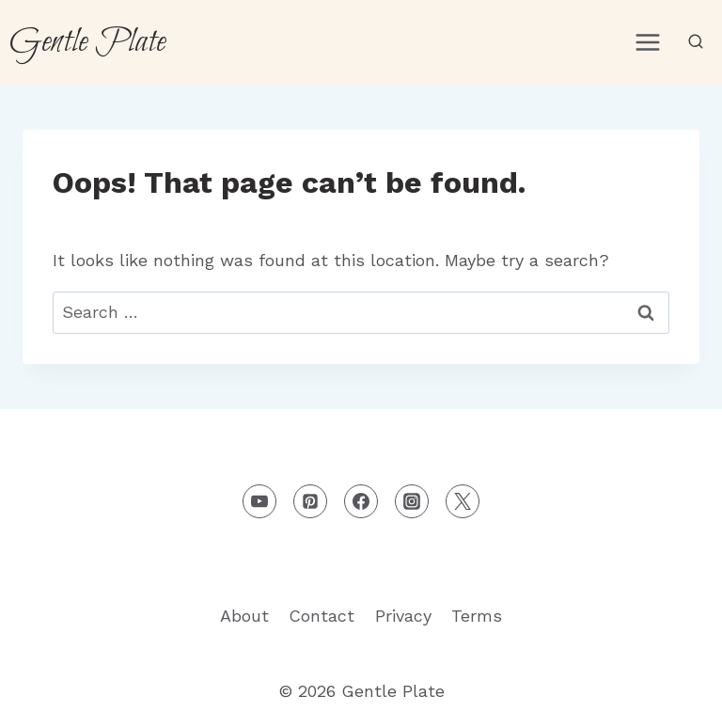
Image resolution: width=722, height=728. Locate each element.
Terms (477, 616)
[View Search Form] (696, 42)
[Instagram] (412, 501)
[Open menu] (647, 42)
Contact (322, 616)
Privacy (403, 616)
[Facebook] (361, 501)
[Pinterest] (310, 501)
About (244, 616)
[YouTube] (259, 501)
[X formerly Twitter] (463, 501)
